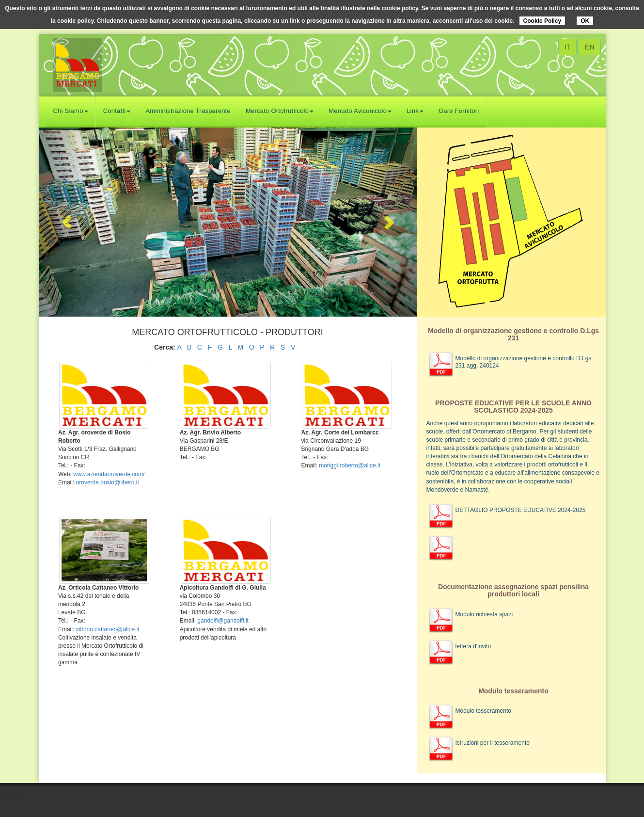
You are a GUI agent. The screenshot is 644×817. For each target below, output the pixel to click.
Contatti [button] (117, 111)
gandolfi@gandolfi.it (223, 621)
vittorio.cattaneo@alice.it (108, 629)
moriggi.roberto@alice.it (350, 465)
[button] (67, 222)
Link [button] (415, 111)
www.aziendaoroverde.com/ (109, 474)
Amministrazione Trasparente (188, 111)
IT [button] (567, 47)
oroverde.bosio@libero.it (108, 482)
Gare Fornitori (459, 111)
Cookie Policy (542, 21)
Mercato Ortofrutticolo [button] (280, 111)
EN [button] (589, 47)
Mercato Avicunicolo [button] (360, 111)
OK (585, 21)
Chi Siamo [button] (71, 111)
